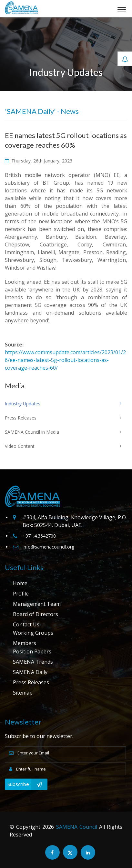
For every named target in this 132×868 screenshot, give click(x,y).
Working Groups (33, 633)
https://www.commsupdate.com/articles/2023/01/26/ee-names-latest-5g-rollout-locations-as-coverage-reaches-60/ (65, 360)
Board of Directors (36, 614)
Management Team (37, 604)
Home (20, 583)
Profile (21, 594)
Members (25, 643)
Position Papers (32, 651)
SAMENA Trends (33, 662)
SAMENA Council (77, 827)
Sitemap (23, 693)
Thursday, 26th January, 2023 (39, 161)
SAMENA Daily (30, 672)
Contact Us (26, 624)
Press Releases (31, 682)
